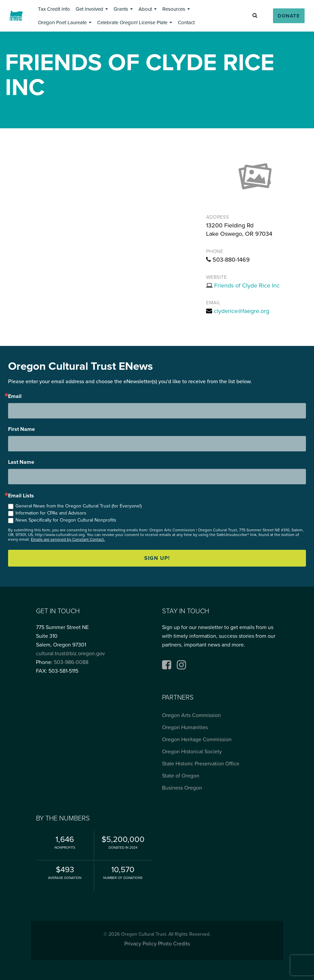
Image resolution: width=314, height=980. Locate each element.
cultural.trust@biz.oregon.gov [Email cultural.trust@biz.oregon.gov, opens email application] (70, 654)
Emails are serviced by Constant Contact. (68, 539)
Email (15, 396)
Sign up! (157, 558)
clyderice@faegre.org (242, 311)
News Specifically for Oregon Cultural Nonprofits (66, 520)
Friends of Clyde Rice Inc (247, 285)
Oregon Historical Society (192, 752)
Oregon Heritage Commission (197, 740)
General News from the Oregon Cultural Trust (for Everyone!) (78, 506)
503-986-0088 (71, 662)
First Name (22, 429)
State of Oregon (181, 776)
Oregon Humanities (185, 727)
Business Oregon (182, 788)
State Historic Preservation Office (201, 764)
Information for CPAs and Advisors (51, 513)
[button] (54, 9)
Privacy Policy (141, 944)
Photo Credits (174, 944)
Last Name (21, 462)
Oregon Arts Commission (191, 715)
